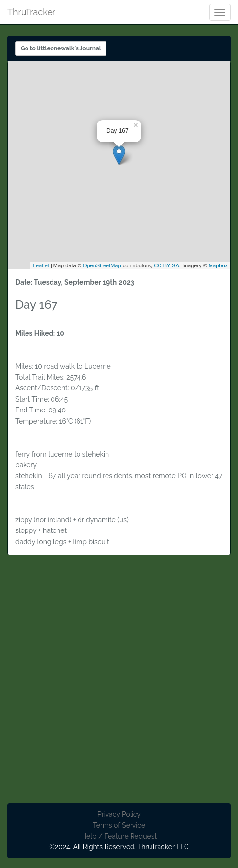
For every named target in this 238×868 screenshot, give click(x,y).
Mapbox (218, 265)
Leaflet (41, 265)
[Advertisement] (119, 685)
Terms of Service (119, 825)
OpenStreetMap (102, 265)
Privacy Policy (119, 814)
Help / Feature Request (119, 836)
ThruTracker (31, 10)
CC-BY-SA (166, 265)
